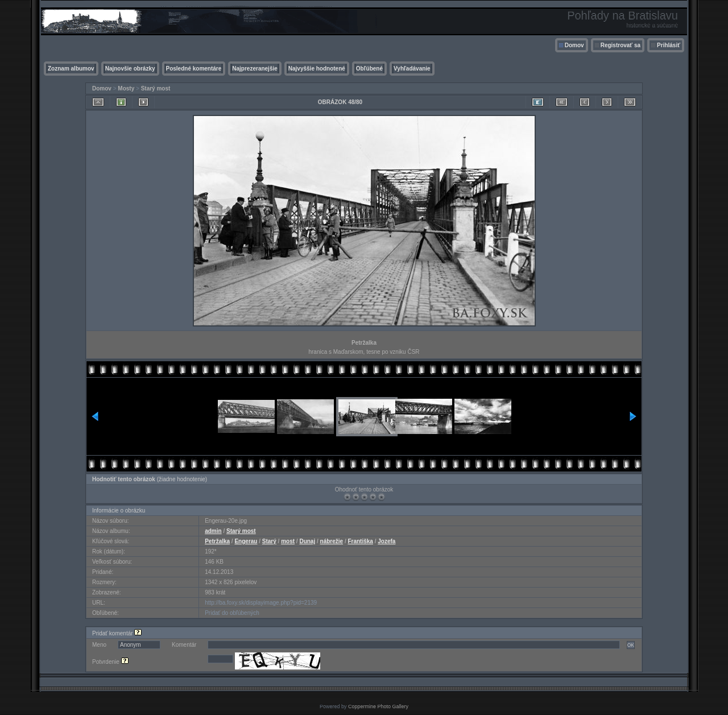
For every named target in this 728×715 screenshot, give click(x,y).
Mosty (126, 88)
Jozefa (386, 541)
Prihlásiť (669, 45)
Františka (360, 541)
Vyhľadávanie (412, 69)
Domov (574, 45)
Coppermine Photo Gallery (378, 706)
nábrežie (332, 541)
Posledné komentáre (194, 69)
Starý (269, 541)
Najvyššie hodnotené (317, 69)
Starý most (156, 88)
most (288, 541)
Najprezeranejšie (255, 69)
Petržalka (217, 541)
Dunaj (307, 541)
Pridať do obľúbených (232, 613)
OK (631, 645)
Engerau (246, 541)
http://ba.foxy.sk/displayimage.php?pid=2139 (261, 603)
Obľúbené (369, 69)
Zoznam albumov (71, 69)
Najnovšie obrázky (130, 69)
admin (213, 531)
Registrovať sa (621, 45)
